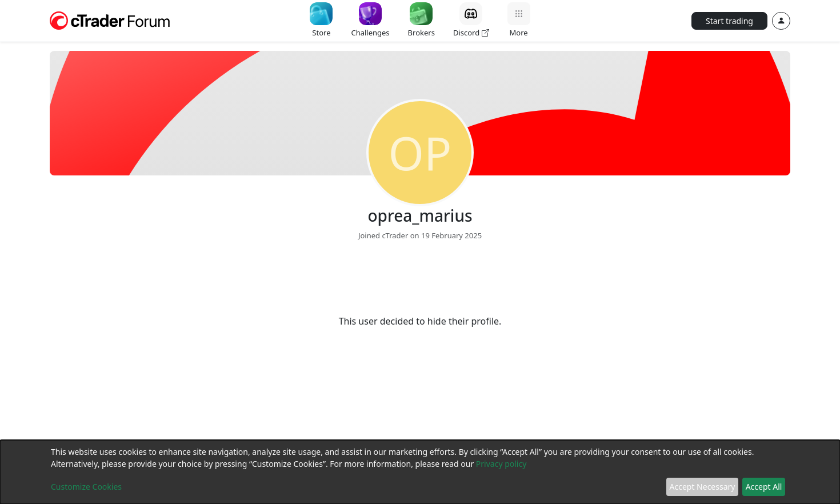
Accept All (764, 487)
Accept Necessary (703, 487)
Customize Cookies (86, 487)
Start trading (729, 21)
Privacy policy (501, 464)
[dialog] (420, 472)
